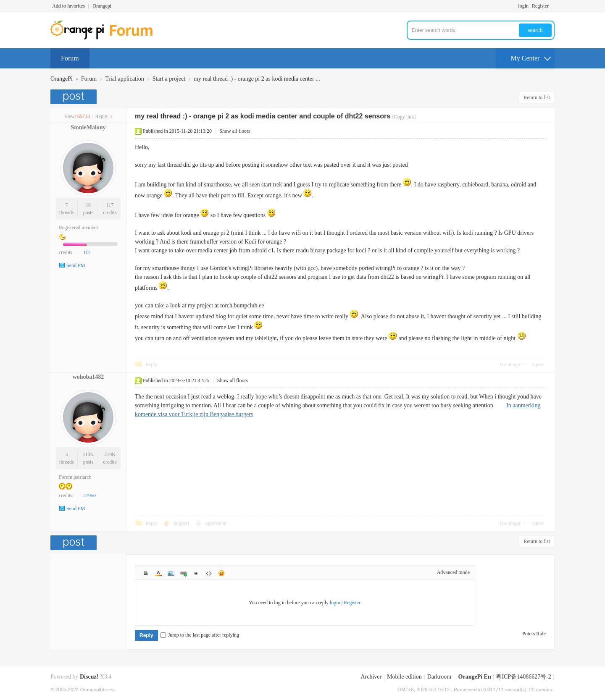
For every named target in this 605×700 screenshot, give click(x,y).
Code (209, 573)
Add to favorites (68, 6)
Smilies (221, 573)
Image (171, 573)
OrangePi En (475, 677)
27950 (89, 496)
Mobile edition (404, 677)
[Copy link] (404, 117)
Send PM (76, 265)
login (523, 6)
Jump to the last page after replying (200, 635)
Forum (70, 58)
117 (110, 205)
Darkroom (439, 677)
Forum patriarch (75, 477)
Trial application (124, 79)
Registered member (79, 228)
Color (158, 573)
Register (540, 6)
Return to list (537, 97)
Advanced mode (453, 572)
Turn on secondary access (552, 6)
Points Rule (534, 634)
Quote (196, 573)
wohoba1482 (88, 377)
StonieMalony (88, 127)
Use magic (510, 364)
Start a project (169, 79)
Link (184, 573)
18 (88, 205)
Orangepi (102, 6)
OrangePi (62, 79)
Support (182, 523)
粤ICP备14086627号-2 (523, 677)
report (538, 364)
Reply (151, 364)
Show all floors (235, 131)
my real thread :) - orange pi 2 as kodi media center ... (257, 79)
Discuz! (89, 677)
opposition (216, 523)
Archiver (371, 677)
